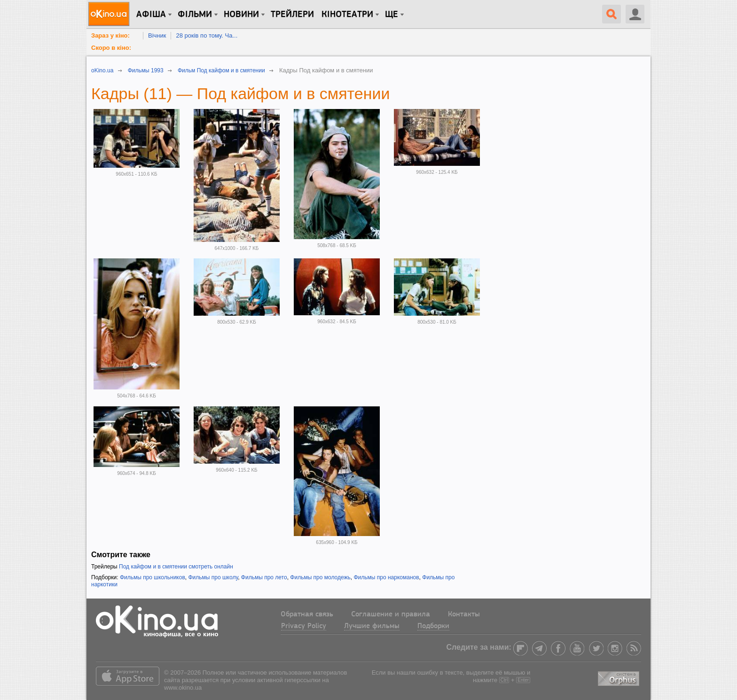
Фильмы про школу (213, 577)
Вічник (157, 35)
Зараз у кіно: (110, 35)
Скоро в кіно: (111, 48)
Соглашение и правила (391, 614)
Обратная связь (307, 614)
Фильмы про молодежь (320, 577)
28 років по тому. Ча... (207, 35)
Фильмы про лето (264, 577)
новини (241, 15)
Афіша (151, 15)
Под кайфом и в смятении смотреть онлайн (176, 567)
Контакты (464, 614)
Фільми (195, 15)
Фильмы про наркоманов (386, 577)
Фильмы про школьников (153, 577)
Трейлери (292, 15)
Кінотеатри (347, 15)
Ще (392, 15)
